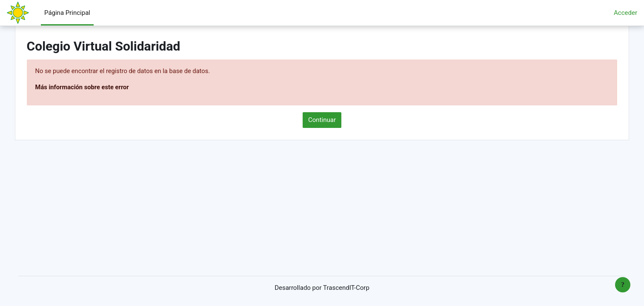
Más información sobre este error (95, 88)
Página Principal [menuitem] (67, 13)
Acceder (625, 13)
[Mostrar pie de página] (623, 285)
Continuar (322, 120)
